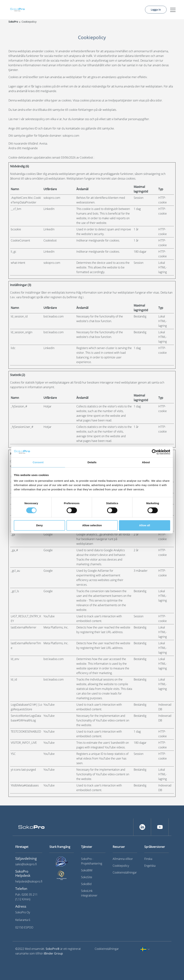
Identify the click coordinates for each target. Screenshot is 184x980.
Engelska (150, 866)
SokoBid (86, 884)
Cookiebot (86, 157)
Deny (39, 525)
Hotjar (47, 406)
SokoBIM (87, 870)
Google (48, 534)
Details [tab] (92, 462)
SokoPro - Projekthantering (92, 861)
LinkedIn (49, 209)
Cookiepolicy (121, 866)
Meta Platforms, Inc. (56, 627)
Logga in (156, 10)
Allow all (145, 525)
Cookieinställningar (125, 872)
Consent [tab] (38, 462)
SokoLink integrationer (89, 893)
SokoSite (87, 877)
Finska (148, 859)
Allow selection (92, 525)
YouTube (49, 616)
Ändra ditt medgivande (23, 148)
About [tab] (146, 462)
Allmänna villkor (123, 859)
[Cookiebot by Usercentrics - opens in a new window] (154, 452)
